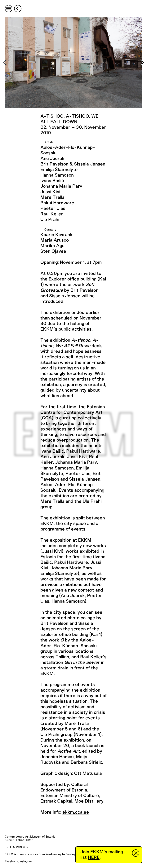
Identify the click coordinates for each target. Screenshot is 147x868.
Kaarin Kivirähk (56, 235)
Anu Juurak (52, 159)
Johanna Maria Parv (61, 186)
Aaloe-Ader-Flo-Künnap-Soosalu (68, 150)
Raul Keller (52, 214)
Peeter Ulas (53, 209)
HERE (94, 857)
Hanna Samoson (57, 175)
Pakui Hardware (57, 203)
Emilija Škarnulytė (59, 170)
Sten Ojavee (53, 251)
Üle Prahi (50, 220)
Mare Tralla (52, 197)
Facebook (11, 861)
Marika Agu (52, 246)
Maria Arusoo (55, 240)
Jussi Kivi (50, 192)
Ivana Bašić (52, 181)
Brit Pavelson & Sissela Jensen (73, 164)
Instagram (26, 861)
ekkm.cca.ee (76, 812)
